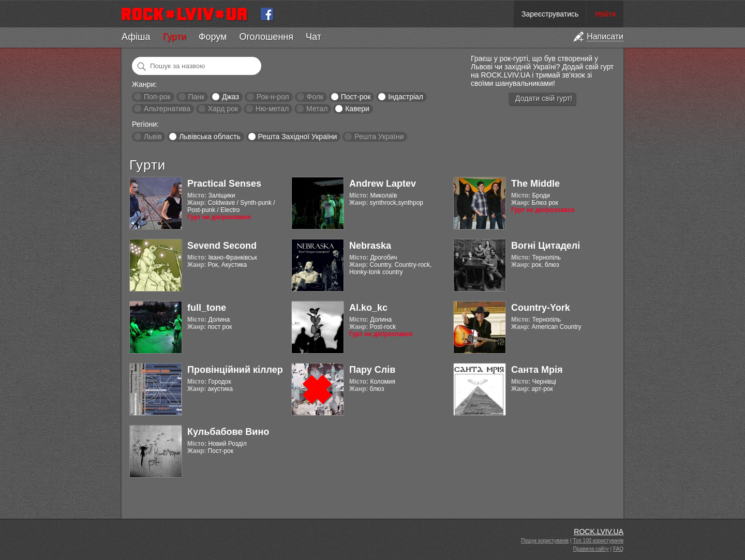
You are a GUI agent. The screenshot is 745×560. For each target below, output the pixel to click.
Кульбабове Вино (228, 432)
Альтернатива (167, 109)
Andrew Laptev (383, 184)
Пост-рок (356, 97)
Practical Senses (224, 184)
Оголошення (266, 37)
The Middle (535, 184)
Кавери (357, 109)
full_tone (207, 308)
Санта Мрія (537, 370)
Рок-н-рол (273, 97)
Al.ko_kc (368, 308)
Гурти (174, 37)
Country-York (541, 308)
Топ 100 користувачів (598, 541)
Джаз (230, 97)
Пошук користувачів (545, 541)
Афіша (136, 37)
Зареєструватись (550, 14)
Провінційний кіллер (235, 370)
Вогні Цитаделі (546, 246)
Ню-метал (272, 109)
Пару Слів (372, 370)
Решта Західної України (297, 137)
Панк (196, 97)
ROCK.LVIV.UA (599, 532)
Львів (153, 137)
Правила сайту (591, 549)
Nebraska (370, 246)
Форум (213, 37)
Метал (317, 109)
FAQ (618, 549)
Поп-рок (157, 97)
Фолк (315, 97)
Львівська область (210, 137)
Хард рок (223, 109)
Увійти (605, 14)
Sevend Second (222, 246)
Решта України (379, 137)
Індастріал (406, 97)
